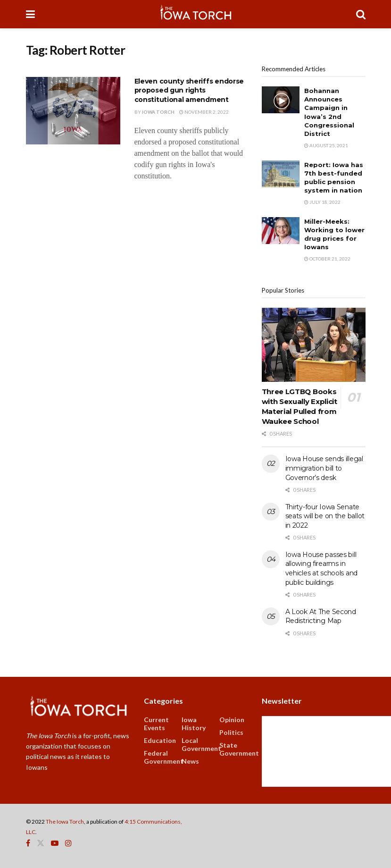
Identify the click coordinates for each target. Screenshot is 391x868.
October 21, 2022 (327, 259)
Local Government (201, 744)
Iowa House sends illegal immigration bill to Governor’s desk (324, 468)
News (190, 761)
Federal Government (164, 757)
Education (160, 740)
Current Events (156, 724)
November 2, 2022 (204, 112)
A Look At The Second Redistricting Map (321, 616)
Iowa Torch (158, 112)
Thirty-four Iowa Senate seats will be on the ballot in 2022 (325, 516)
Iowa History (194, 724)
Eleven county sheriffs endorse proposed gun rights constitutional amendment (189, 90)
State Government (239, 749)
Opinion (232, 720)
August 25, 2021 (326, 145)
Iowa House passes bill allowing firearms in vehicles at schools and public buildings (322, 569)
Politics (231, 732)
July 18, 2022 (322, 202)
